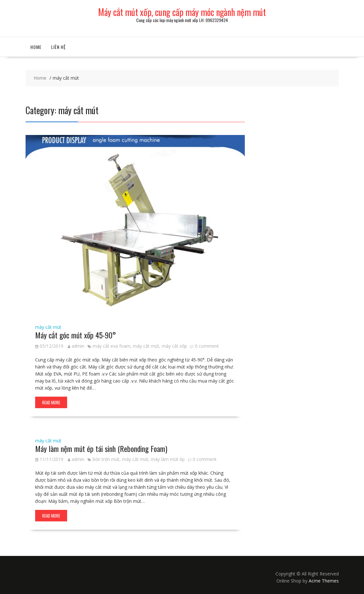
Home (36, 47)
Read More (51, 402)
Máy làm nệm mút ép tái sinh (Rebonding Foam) (101, 448)
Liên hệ (58, 47)
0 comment (207, 346)
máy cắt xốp (174, 346)
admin (76, 346)
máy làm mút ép (168, 459)
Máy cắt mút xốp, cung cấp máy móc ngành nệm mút (182, 12)
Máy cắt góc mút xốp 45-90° (76, 335)
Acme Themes (324, 581)
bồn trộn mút (106, 459)
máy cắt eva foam (112, 346)
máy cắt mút (48, 327)
